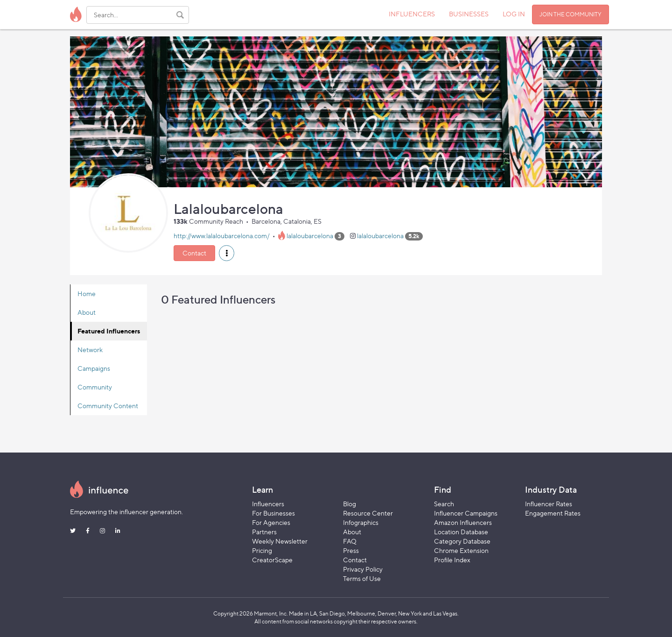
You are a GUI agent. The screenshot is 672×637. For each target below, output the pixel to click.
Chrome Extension (461, 550)
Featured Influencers (109, 331)
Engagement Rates (553, 513)
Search (444, 504)
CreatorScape (272, 560)
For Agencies (271, 522)
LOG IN (514, 14)
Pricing (262, 550)
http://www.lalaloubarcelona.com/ (222, 236)
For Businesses (273, 513)
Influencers (268, 504)
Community (95, 387)
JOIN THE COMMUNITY (570, 14)
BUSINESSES (469, 14)
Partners (264, 532)
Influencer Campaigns (466, 513)
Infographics (361, 522)
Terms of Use (362, 578)
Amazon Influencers (463, 522)
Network (90, 350)
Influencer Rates (549, 504)
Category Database (462, 541)
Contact (194, 253)
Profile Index (452, 560)
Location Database (461, 532)
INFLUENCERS (412, 14)
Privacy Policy (363, 569)
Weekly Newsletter (280, 541)
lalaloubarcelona (310, 236)
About (87, 312)
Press (351, 550)
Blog (350, 504)
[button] (227, 253)
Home (87, 294)
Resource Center (368, 513)
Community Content (108, 406)
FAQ (350, 541)
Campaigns (94, 368)
